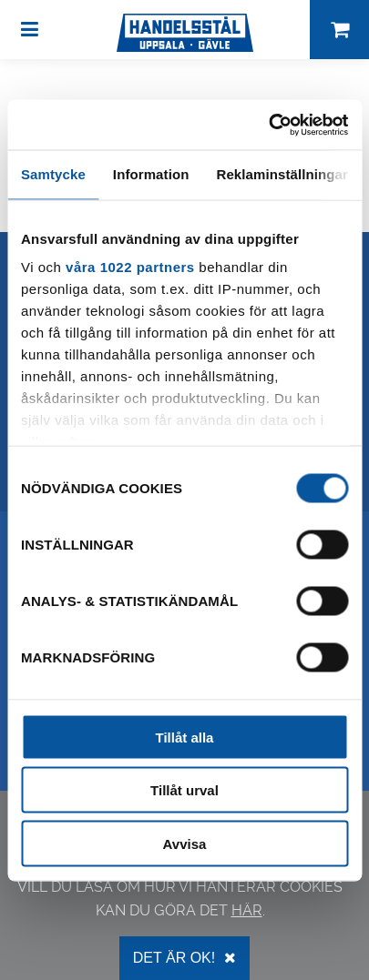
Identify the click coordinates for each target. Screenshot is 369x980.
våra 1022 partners (130, 267)
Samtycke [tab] (53, 174)
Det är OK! (184, 958)
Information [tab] (151, 174)
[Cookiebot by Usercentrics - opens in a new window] (268, 125)
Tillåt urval (184, 790)
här (247, 910)
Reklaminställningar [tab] (282, 174)
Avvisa (185, 843)
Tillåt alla (185, 737)
